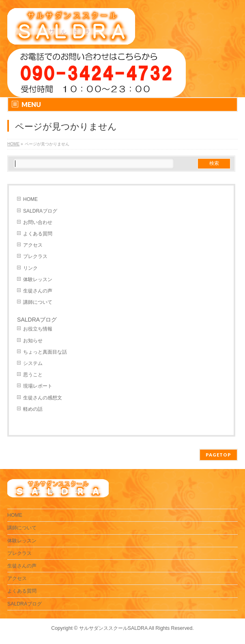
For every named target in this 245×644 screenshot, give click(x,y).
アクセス (33, 245)
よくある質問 (38, 234)
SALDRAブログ (40, 211)
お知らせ (33, 341)
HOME (30, 199)
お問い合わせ (38, 222)
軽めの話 (33, 409)
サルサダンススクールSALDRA (113, 628)
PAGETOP (218, 455)
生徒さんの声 (38, 291)
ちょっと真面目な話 (45, 352)
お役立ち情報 (38, 329)
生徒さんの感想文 (43, 398)
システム (33, 363)
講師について (38, 302)
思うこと (33, 375)
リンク (30, 268)
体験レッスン (38, 279)
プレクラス (35, 256)
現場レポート (38, 386)
